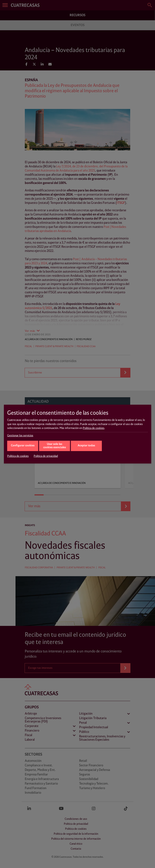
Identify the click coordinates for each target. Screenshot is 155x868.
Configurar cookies (23, 446)
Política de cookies (94, 428)
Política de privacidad (46, 456)
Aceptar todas (86, 446)
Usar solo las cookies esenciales (55, 446)
